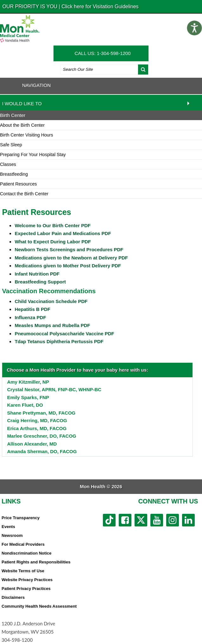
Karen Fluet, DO (25, 405)
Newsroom (12, 535)
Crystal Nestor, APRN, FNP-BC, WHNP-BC (54, 389)
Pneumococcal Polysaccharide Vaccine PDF (64, 334)
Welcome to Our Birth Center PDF (53, 225)
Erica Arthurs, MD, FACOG (37, 428)
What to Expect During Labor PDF (53, 242)
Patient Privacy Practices (26, 589)
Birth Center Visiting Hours (27, 135)
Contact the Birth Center (24, 194)
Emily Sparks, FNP (28, 397)
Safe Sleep (11, 145)
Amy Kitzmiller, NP (28, 382)
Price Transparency (21, 518)
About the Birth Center (22, 125)
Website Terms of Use (23, 571)
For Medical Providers (23, 544)
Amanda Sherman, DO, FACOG (42, 451)
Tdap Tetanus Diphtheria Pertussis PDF (59, 341)
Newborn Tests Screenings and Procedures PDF (69, 249)
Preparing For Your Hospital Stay (33, 155)
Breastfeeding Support (40, 282)
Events (8, 527)
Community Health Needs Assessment (39, 606)
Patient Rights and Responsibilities (36, 562)
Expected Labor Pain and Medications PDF (63, 233)
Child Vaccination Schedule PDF (51, 301)
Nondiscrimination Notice (26, 553)
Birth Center (13, 115)
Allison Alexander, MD (32, 444)
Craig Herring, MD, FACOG (37, 420)
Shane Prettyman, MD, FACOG (41, 413)
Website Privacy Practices (27, 580)
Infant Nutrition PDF (37, 274)
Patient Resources (18, 184)
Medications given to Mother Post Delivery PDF (68, 266)
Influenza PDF (30, 317)
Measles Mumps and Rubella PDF (52, 325)
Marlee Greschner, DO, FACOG (41, 436)
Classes (8, 164)
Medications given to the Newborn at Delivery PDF (71, 258)
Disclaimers (13, 597)
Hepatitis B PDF (32, 309)
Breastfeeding (14, 174)
